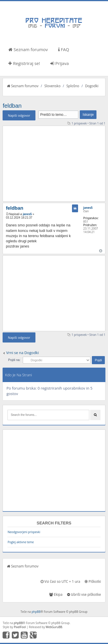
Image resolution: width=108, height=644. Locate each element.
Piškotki (93, 581)
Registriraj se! (24, 63)
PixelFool (20, 627)
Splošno (73, 86)
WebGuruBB (54, 627)
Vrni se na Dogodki (22, 353)
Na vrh (101, 251)
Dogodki (92, 86)
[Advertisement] (54, 163)
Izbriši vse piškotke (84, 594)
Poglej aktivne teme (21, 542)
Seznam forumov (28, 49)
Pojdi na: (14, 360)
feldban (12, 106)
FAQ (64, 49)
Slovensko (52, 86)
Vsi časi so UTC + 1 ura (60, 581)
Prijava (60, 63)
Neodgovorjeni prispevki (24, 532)
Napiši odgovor (19, 115)
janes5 (27, 214)
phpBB (36, 612)
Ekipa (56, 594)
